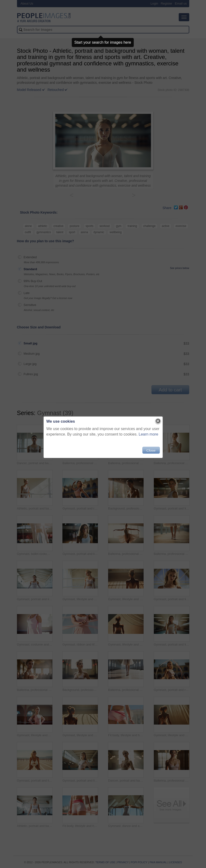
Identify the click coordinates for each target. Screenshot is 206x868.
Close (151, 450)
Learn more (149, 434)
